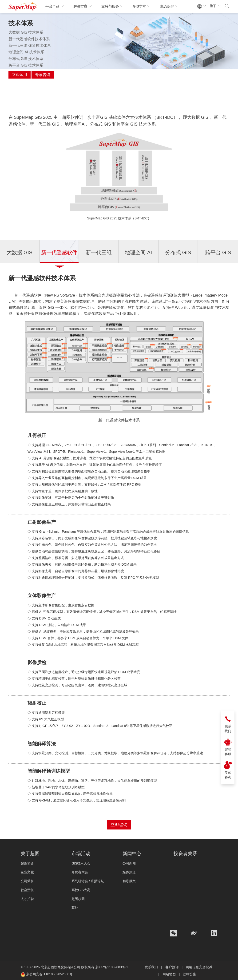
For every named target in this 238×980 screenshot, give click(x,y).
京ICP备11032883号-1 (111, 967)
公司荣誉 (27, 881)
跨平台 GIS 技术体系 (26, 65)
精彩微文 (129, 881)
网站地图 (169, 974)
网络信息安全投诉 (199, 967)
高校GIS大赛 (81, 890)
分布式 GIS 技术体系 (26, 59)
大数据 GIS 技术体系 (26, 32)
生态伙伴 (169, 6)
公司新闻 (129, 863)
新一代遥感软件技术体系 (29, 39)
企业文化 (27, 872)
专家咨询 (43, 75)
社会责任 (27, 890)
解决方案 (83, 6)
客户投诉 (172, 967)
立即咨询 (119, 825)
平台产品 (55, 6)
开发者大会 (80, 872)
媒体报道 (129, 872)
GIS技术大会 (81, 863)
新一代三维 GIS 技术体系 (30, 46)
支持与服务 (112, 6)
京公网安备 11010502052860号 (49, 974)
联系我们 (151, 967)
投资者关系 (185, 853)
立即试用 (20, 75)
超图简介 (27, 863)
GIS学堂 (142, 6)
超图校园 (78, 899)
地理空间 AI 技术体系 (26, 52)
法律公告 (190, 974)
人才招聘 (27, 899)
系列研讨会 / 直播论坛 (88, 881)
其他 (75, 908)
